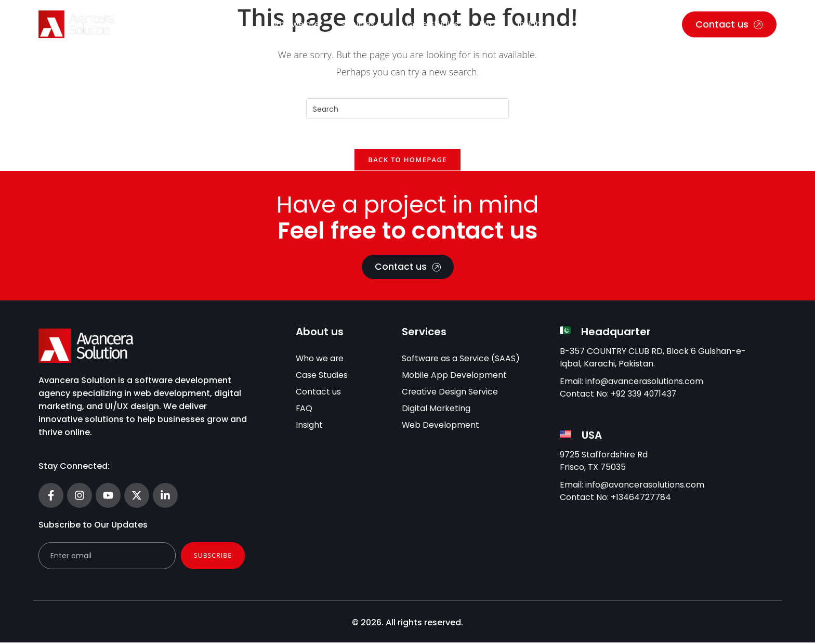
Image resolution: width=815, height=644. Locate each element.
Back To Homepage (407, 161)
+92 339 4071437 (644, 395)
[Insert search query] (407, 109)
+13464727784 (641, 499)
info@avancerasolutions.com (645, 383)
